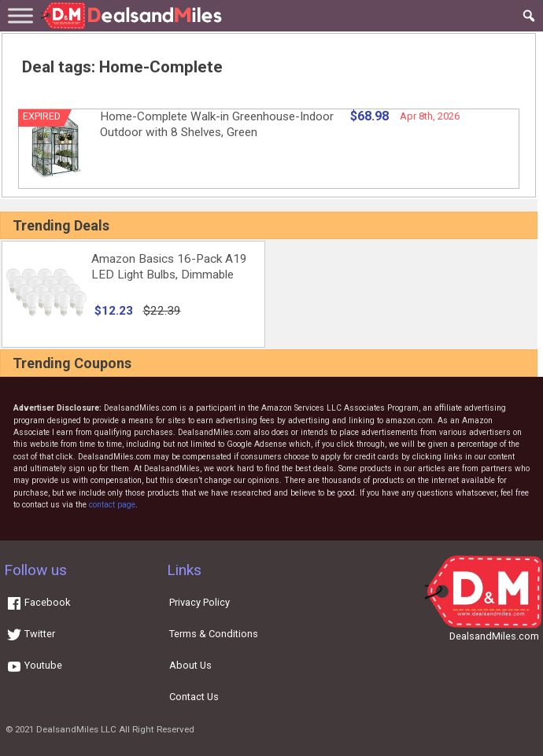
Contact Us (194, 697)
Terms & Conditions (214, 634)
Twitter (31, 634)
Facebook (38, 602)
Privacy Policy (199, 602)
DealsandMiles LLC (76, 729)
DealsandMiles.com (494, 636)
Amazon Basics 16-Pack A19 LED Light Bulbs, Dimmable (169, 267)
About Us (190, 665)
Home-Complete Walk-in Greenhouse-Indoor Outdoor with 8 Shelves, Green (217, 124)
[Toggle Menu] (20, 15)
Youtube (34, 665)
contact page (112, 505)
